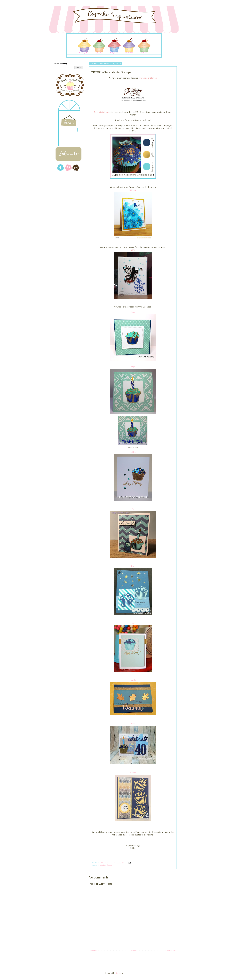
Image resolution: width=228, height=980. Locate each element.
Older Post (172, 951)
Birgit (133, 366)
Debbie (133, 452)
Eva (133, 566)
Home (133, 951)
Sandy (133, 772)
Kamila (133, 680)
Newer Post (94, 951)
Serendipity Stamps (105, 865)
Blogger (119, 973)
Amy (133, 312)
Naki (133, 724)
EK (133, 509)
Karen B (133, 190)
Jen (133, 623)
